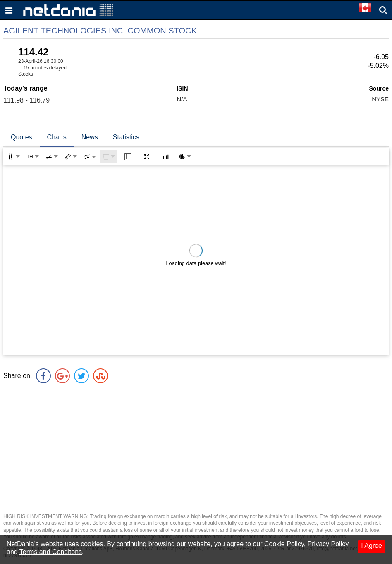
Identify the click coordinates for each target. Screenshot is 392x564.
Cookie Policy (284, 544)
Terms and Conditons (51, 552)
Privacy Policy (328, 544)
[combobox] (90, 157)
